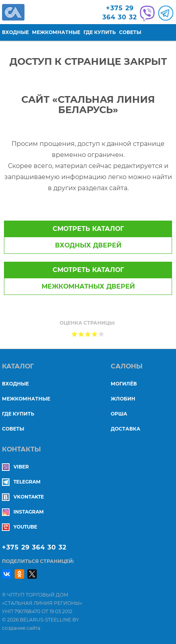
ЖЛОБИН (123, 399)
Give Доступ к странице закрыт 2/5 (81, 334)
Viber (15, 467)
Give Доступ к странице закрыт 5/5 (101, 334)
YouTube (20, 527)
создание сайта (21, 628)
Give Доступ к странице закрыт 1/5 (75, 334)
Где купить (100, 32)
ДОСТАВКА (126, 429)
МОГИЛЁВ (124, 384)
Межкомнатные (56, 32)
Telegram (21, 482)
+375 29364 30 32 (120, 13)
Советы (130, 32)
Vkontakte (23, 497)
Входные (15, 32)
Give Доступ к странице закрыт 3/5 (88, 334)
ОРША (119, 414)
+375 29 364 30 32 (34, 547)
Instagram (23, 512)
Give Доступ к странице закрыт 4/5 (95, 334)
